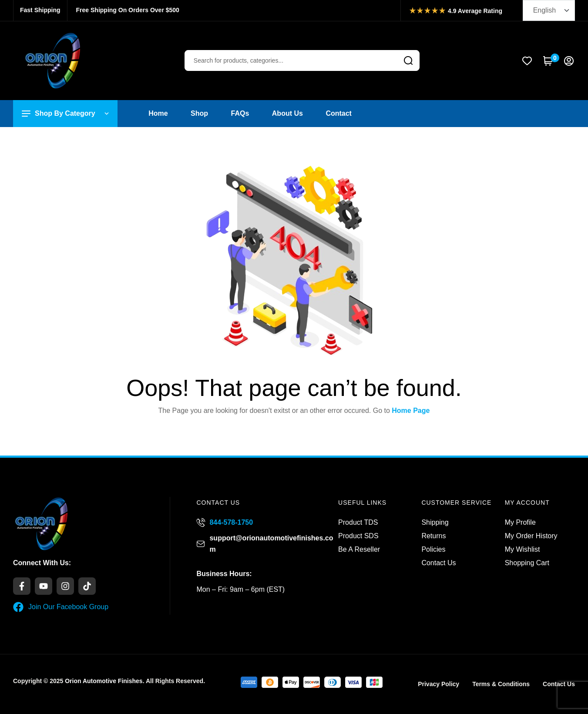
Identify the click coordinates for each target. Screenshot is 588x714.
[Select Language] (549, 10)
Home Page (411, 411)
